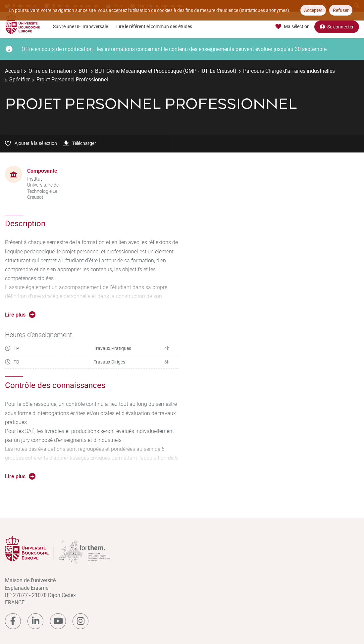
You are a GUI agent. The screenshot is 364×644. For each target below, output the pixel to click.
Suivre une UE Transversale (80, 26)
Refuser (341, 10)
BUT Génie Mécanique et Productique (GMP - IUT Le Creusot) (166, 71)
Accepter (313, 10)
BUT (83, 71)
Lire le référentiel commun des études (154, 26)
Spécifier (20, 79)
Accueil (13, 71)
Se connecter (337, 27)
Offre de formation (50, 71)
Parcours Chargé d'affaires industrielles (289, 71)
